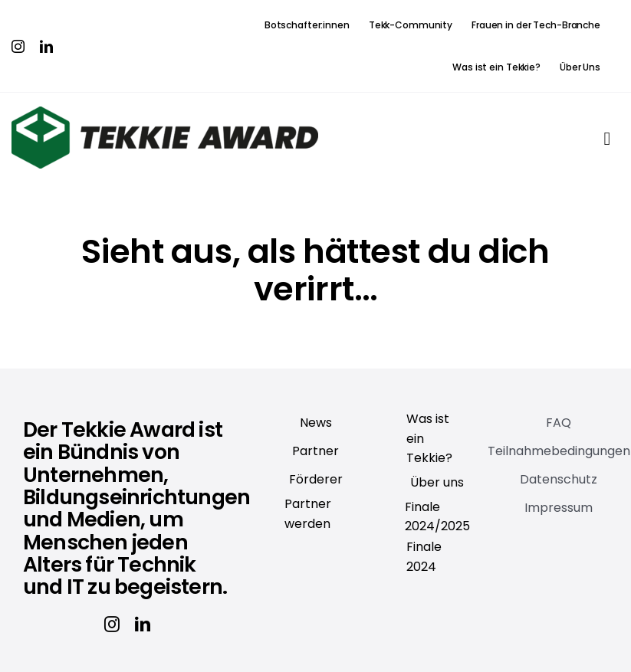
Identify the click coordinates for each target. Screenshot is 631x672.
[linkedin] (46, 46)
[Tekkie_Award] (165, 113)
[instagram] (18, 46)
